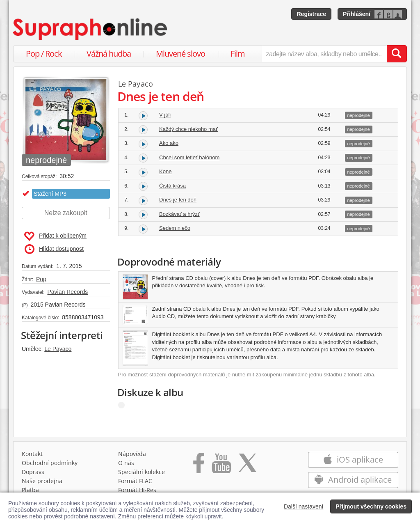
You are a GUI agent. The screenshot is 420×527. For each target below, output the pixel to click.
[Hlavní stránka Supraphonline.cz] (91, 29)
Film (238, 54)
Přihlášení (357, 14)
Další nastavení (304, 506)
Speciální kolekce (142, 472)
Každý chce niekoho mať (188, 129)
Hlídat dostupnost (54, 249)
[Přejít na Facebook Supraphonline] (199, 466)
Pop (41, 279)
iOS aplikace (353, 459)
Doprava (33, 472)
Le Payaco (58, 349)
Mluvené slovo (180, 54)
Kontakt (32, 454)
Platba (30, 490)
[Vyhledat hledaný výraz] (397, 54)
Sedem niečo (175, 228)
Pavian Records (67, 292)
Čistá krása (172, 186)
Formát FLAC (135, 481)
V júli (165, 115)
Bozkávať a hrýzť (179, 214)
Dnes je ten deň (178, 200)
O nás (126, 463)
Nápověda (132, 454)
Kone (165, 171)
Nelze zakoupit (66, 213)
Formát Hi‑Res (137, 490)
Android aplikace (353, 480)
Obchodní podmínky (50, 463)
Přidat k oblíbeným (55, 236)
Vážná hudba (109, 54)
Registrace (311, 14)
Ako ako (169, 143)
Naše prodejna (42, 481)
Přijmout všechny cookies (371, 506)
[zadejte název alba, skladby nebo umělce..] (324, 54)
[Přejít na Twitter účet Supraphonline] (247, 466)
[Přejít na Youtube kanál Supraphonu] (221, 466)
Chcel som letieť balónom (189, 157)
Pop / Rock (44, 54)
